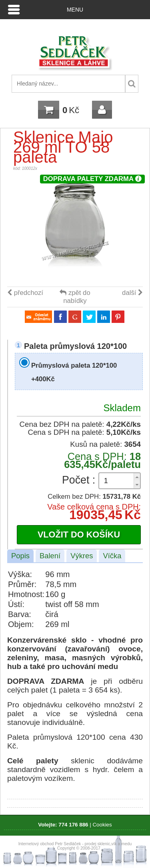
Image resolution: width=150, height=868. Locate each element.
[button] (137, 477)
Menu (75, 10)
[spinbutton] (120, 481)
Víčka (112, 556)
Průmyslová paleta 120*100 (74, 372)
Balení (50, 556)
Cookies (102, 825)
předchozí (25, 293)
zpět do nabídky (75, 297)
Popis (20, 556)
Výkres (82, 556)
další (132, 293)
